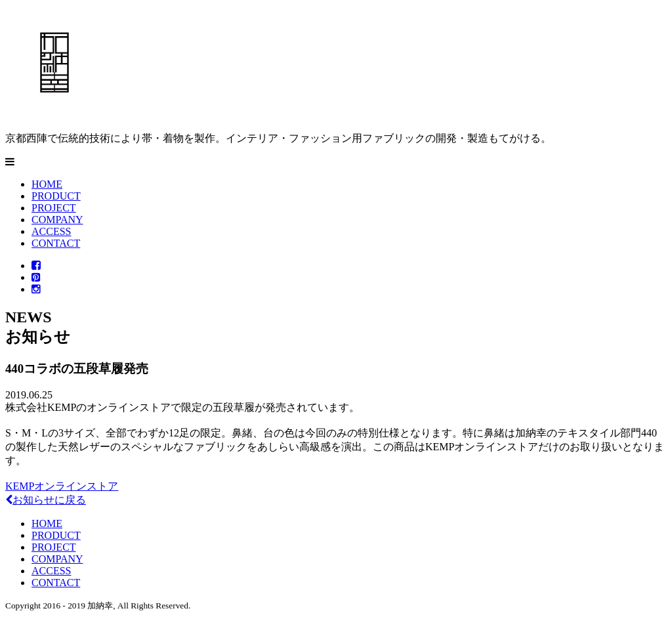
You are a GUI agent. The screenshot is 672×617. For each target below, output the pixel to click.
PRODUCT (56, 196)
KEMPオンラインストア (62, 486)
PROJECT (54, 208)
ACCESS (51, 231)
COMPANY (57, 220)
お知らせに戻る (46, 500)
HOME (47, 184)
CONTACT (56, 243)
